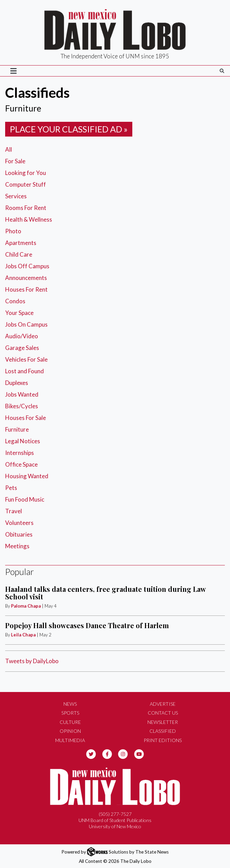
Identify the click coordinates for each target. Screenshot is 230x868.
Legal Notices (23, 441)
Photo (13, 231)
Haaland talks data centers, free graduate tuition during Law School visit (105, 593)
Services (16, 196)
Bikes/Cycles (22, 406)
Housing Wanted (27, 476)
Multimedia (70, 740)
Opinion (70, 731)
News (70, 704)
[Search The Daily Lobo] (222, 71)
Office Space (21, 464)
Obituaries (19, 534)
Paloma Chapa (26, 606)
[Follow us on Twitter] (91, 753)
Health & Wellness (29, 219)
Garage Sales (22, 348)
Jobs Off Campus (27, 266)
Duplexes (17, 383)
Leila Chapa (23, 635)
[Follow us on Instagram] (123, 753)
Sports (70, 713)
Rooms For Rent (26, 208)
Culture (70, 722)
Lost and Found (25, 371)
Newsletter (163, 722)
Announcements (26, 278)
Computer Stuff (26, 184)
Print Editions (163, 740)
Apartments (21, 243)
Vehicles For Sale (26, 359)
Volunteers (19, 523)
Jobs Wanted (22, 394)
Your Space (19, 313)
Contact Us (163, 713)
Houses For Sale (26, 418)
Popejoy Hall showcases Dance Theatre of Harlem (87, 625)
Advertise (163, 704)
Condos (15, 301)
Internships (20, 453)
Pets (11, 488)
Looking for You (26, 173)
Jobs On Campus (26, 324)
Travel (14, 511)
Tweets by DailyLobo (32, 661)
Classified (163, 731)
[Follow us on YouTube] (139, 753)
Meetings (17, 546)
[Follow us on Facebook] (107, 753)
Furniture (17, 429)
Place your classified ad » (69, 129)
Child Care (19, 254)
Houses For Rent (26, 289)
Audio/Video (22, 336)
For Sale (15, 161)
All (9, 149)
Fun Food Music (25, 499)
